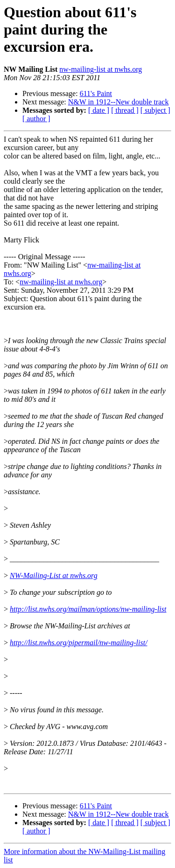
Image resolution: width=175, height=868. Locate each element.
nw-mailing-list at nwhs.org (101, 69)
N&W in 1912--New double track (119, 102)
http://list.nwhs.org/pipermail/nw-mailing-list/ (79, 643)
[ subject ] (155, 110)
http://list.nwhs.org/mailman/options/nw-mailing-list (88, 609)
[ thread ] (125, 110)
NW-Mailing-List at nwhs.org (54, 575)
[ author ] (36, 119)
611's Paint (96, 93)
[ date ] (99, 110)
